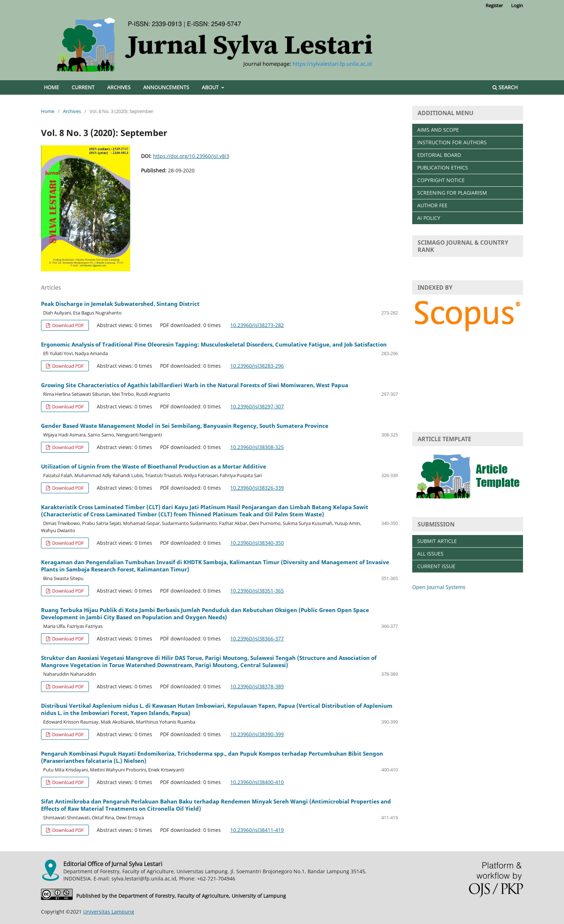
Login (517, 5)
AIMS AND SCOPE (438, 130)
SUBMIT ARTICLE (437, 541)
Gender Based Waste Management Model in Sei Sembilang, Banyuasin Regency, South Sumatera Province (185, 426)
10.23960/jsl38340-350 (257, 543)
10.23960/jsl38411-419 (257, 830)
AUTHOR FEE (432, 205)
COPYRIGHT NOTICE (441, 180)
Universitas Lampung (109, 912)
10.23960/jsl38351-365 (257, 591)
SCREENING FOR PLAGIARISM (452, 193)
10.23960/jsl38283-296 (257, 366)
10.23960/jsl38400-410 (257, 782)
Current (83, 87)
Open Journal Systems (439, 587)
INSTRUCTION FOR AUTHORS (452, 142)
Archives (119, 87)
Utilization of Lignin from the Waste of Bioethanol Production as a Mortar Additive (154, 466)
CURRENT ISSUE (436, 566)
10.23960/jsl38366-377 (257, 638)
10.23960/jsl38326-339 (257, 488)
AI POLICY (429, 218)
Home (51, 87)
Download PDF (67, 325)
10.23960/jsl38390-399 (257, 734)
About (211, 87)
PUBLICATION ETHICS (443, 167)
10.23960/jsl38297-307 (257, 406)
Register (494, 5)
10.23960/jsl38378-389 (257, 686)
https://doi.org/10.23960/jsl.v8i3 (191, 156)
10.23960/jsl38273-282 (257, 325)
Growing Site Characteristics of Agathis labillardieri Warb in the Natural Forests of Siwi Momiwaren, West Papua (195, 385)
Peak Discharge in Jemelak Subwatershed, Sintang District (120, 304)
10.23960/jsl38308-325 (257, 447)
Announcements (166, 87)
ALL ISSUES (430, 554)
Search (505, 87)
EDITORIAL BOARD (439, 155)
